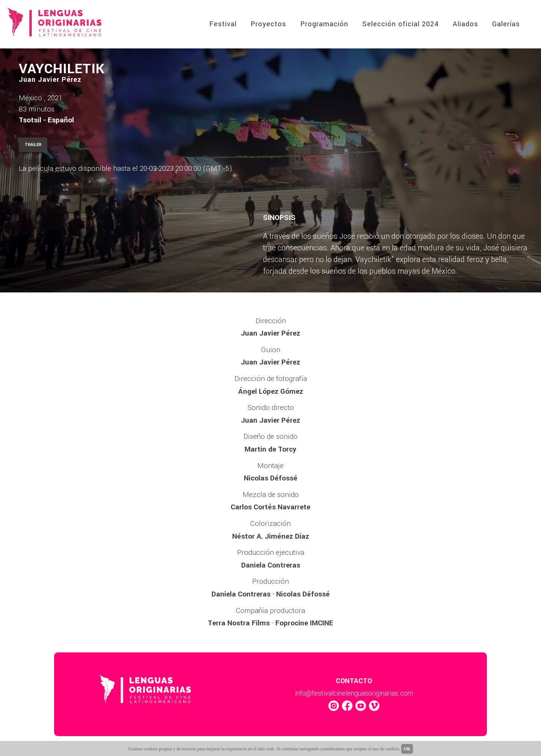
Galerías (506, 24)
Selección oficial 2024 (400, 24)
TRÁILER (33, 145)
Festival (223, 24)
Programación (324, 24)
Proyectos (268, 24)
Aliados (465, 24)
